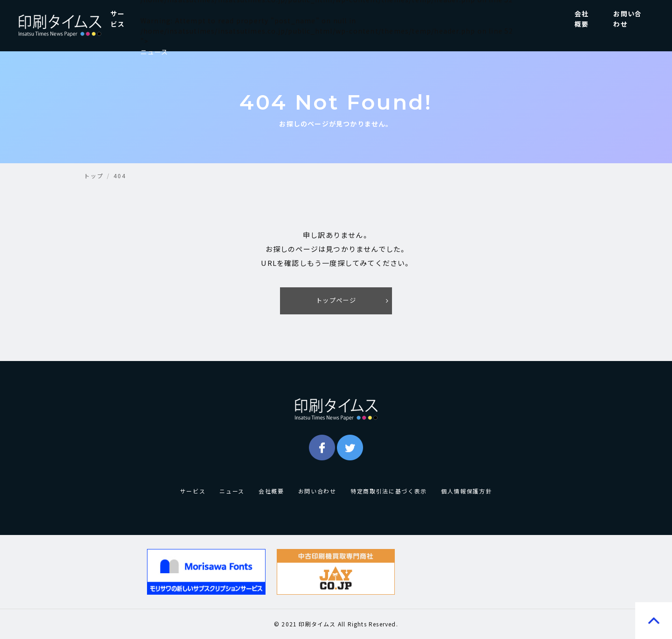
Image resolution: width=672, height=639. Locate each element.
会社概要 (581, 19)
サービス (118, 19)
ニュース (154, 52)
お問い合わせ (627, 19)
